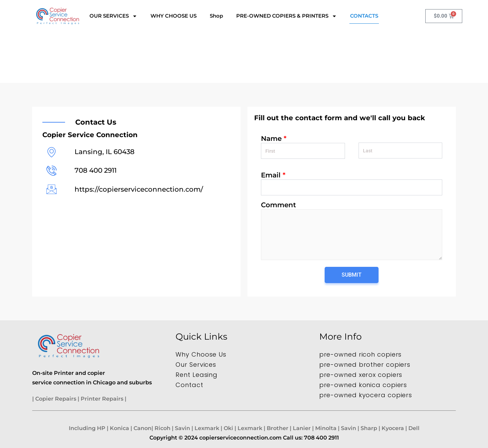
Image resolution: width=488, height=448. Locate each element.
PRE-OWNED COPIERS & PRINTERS (287, 16)
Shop (216, 16)
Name (274, 138)
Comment (278, 205)
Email (273, 175)
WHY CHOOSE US (174, 16)
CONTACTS (364, 16)
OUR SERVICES (113, 16)
